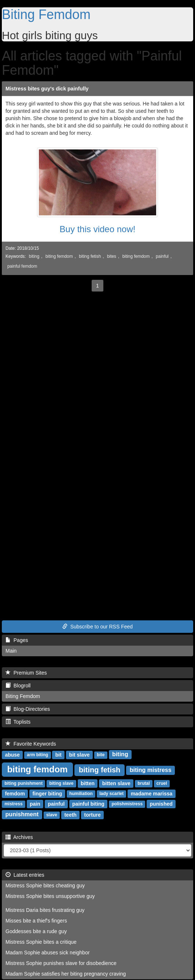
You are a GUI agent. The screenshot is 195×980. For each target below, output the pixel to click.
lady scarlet (111, 794)
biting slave (61, 784)
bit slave (80, 755)
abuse (12, 755)
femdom (15, 794)
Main (11, 651)
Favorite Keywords (31, 744)
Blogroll (18, 686)
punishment (22, 815)
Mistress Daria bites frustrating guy (45, 910)
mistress (13, 804)
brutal (144, 784)
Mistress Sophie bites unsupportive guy (50, 896)
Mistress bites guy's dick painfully (47, 89)
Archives (19, 837)
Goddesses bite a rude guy (36, 931)
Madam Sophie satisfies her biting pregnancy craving (66, 974)
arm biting (37, 755)
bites (112, 256)
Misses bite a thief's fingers (36, 921)
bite (101, 755)
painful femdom (22, 266)
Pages (17, 640)
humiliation (81, 794)
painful (162, 256)
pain (35, 804)
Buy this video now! (98, 229)
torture (93, 815)
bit (58, 755)
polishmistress (127, 804)
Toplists (18, 722)
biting (34, 256)
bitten (88, 783)
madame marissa (152, 794)
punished (161, 804)
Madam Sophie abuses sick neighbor (48, 953)
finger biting (47, 794)
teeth (70, 815)
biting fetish (90, 256)
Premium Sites (26, 673)
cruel (162, 784)
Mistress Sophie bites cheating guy (45, 886)
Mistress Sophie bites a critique (41, 942)
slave (52, 815)
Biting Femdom (46, 14)
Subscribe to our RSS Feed (97, 627)
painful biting (88, 804)
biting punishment (23, 784)
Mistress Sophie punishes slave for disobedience (61, 963)
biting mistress (151, 770)
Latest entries (25, 875)
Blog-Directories (28, 709)
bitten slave (116, 783)
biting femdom (59, 256)
